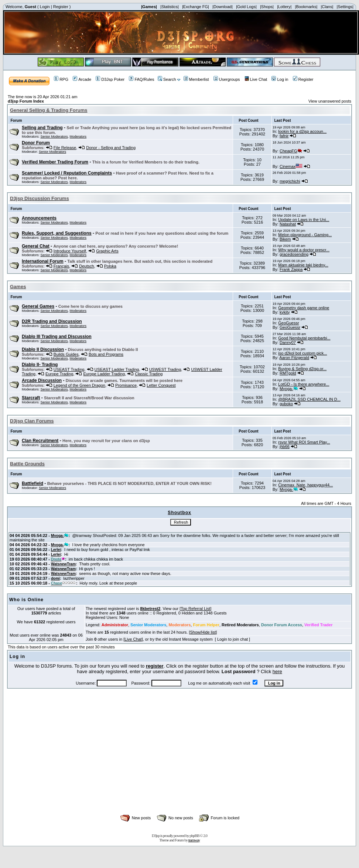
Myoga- (289, 389)
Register (61, 7)
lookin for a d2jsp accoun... (302, 131)
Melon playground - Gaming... (305, 235)
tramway (194, 840)
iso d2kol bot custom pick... (302, 353)
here (277, 671)
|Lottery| (284, 7)
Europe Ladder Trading (104, 374)
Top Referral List (195, 609)
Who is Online (26, 600)
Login (45, 7)
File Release (65, 148)
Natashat (288, 224)
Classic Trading (149, 374)
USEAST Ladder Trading (117, 369)
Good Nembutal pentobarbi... (304, 338)
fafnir (284, 136)
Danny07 (288, 342)
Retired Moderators (240, 625)
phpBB (194, 836)
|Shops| (267, 7)
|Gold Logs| (246, 7)
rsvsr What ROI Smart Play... (304, 442)
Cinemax (291, 166)
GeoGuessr (288, 323)
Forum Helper (206, 625)
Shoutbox (179, 513)
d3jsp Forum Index (26, 101)
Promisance (126, 385)
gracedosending (294, 254)
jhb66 (285, 447)
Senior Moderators (54, 137)
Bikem (285, 239)
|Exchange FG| (196, 7)
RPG (61, 79)
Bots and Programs (106, 354)
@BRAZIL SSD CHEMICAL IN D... (309, 399)
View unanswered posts (330, 101)
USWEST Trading (165, 369)
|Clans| (327, 7)
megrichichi (290, 181)
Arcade (82, 79)
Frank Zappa (291, 269)
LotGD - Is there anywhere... (304, 384)
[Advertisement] (180, 759)
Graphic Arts (107, 251)
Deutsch (86, 266)
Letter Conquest (161, 385)
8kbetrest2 (150, 609)
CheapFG (291, 151)
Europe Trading (59, 374)
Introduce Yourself (70, 251)
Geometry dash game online (304, 308)
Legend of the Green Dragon (79, 385)
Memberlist (196, 79)
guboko (286, 404)
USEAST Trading (69, 369)
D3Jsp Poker (110, 79)
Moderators (78, 137)
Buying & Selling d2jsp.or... (302, 369)
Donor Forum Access (282, 625)
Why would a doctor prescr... (304, 250)
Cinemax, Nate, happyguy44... (305, 485)
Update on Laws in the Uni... (304, 220)
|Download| (223, 7)
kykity (285, 312)
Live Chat (256, 79)
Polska (110, 266)
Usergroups (227, 79)
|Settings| (345, 7)
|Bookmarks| (306, 7)
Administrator (115, 625)
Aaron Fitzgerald (294, 358)
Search (167, 79)
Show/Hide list (203, 632)
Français (61, 266)
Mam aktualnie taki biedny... (303, 265)
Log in (280, 79)
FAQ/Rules (141, 79)
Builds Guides (66, 354)
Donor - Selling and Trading (111, 148)
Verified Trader (318, 625)
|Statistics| (170, 7)
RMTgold (288, 373)
